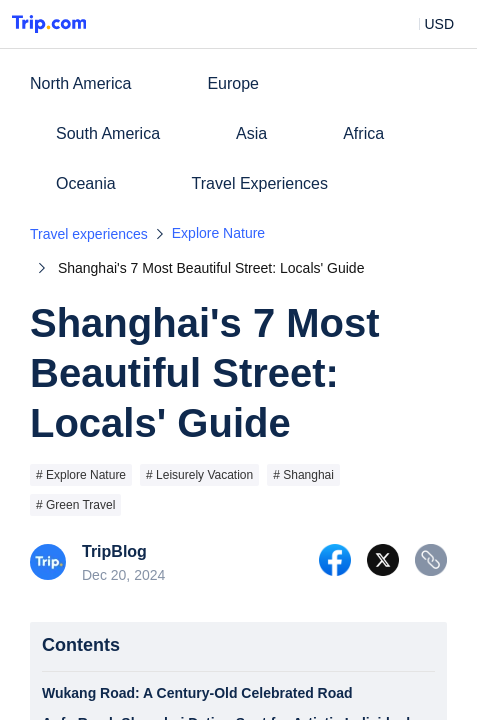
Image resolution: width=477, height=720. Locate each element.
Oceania (86, 183)
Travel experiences (89, 234)
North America (80, 83)
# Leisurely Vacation (199, 475)
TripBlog (114, 552)
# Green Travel (75, 505)
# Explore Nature (81, 475)
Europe (233, 83)
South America (108, 133)
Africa (363, 133)
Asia (251, 133)
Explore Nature (218, 233)
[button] (424, 24)
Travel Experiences (260, 183)
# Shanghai (303, 475)
